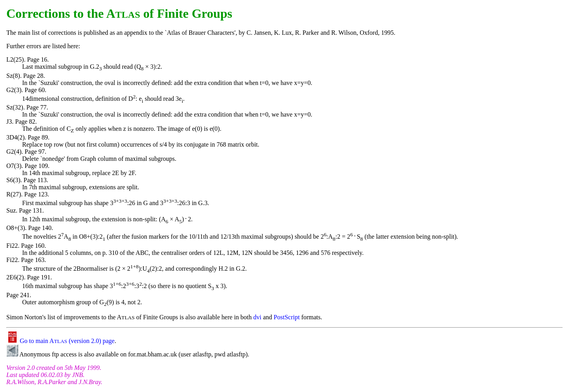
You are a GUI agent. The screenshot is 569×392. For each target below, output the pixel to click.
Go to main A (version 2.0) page (60, 341)
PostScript (287, 317)
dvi (257, 317)
